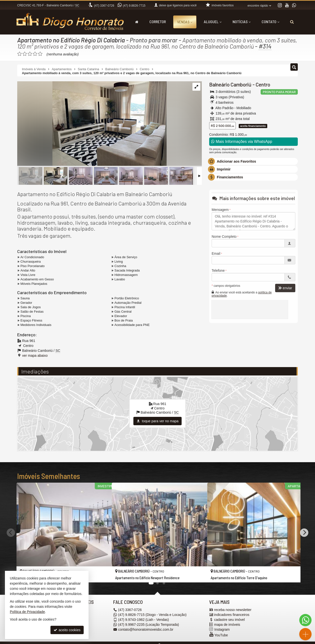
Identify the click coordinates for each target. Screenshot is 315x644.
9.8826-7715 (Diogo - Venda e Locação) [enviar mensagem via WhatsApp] (152, 615)
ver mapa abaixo (35, 356)
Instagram (222, 629)
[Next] (304, 532)
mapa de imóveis (227, 625)
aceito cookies (67, 630)
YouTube (221, 635)
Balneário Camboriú (230, 84)
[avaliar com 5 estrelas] (40, 54)
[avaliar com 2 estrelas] (25, 54)
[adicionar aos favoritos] (103, 574)
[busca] (292, 22)
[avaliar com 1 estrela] (20, 54)
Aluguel (213, 22)
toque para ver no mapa (158, 421)
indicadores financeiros (232, 615)
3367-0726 (104, 6)
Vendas (185, 22)
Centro (263, 84)
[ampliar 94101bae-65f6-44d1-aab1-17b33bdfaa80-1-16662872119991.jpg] (92, 124)
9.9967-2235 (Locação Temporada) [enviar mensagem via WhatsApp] (149, 625)
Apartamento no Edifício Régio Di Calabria (71, 40)
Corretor (158, 22)
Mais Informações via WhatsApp (242, 142)
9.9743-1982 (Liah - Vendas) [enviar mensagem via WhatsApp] (143, 620)
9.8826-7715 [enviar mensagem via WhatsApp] (134, 6)
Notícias (242, 22)
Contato (270, 22)
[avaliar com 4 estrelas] (35, 54)
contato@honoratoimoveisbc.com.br (146, 629)
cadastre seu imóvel (229, 620)
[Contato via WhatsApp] (305, 620)
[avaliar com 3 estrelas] (30, 54)
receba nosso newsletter (233, 610)
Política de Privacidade (27, 612)
